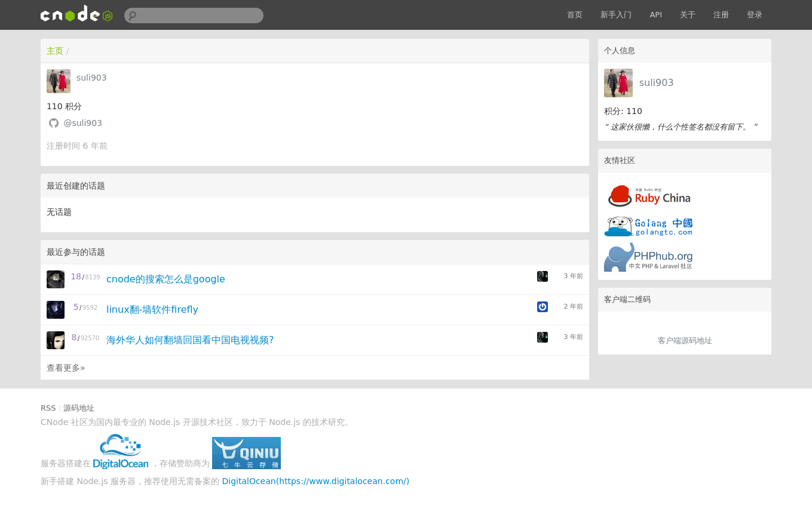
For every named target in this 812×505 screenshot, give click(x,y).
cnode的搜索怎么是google (166, 279)
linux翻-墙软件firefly (152, 310)
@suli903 (83, 123)
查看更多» (66, 368)
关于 (688, 15)
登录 (755, 15)
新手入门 (616, 15)
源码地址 (79, 408)
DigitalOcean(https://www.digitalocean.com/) (315, 481)
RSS (48, 408)
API (656, 15)
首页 (575, 15)
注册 (721, 15)
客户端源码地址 (685, 341)
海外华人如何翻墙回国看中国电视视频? (190, 340)
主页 (55, 51)
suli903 (657, 83)
